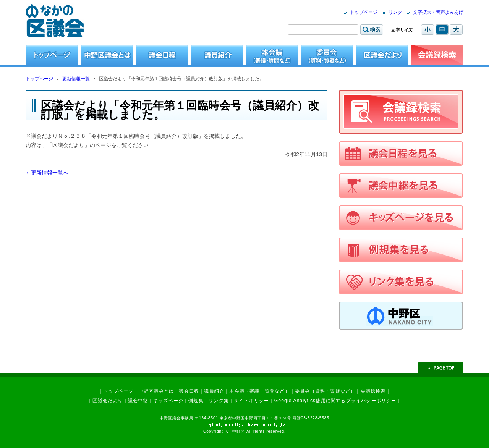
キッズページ (168, 401)
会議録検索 (373, 391)
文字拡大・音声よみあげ (438, 12)
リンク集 (219, 401)
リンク (395, 12)
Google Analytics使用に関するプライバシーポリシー (335, 401)
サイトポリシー (251, 401)
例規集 (196, 401)
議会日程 (189, 391)
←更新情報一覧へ (47, 173)
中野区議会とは (156, 391)
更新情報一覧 (76, 79)
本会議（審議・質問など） (259, 391)
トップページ (364, 12)
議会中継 (138, 401)
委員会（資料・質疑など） (325, 391)
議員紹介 (214, 391)
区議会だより (108, 401)
